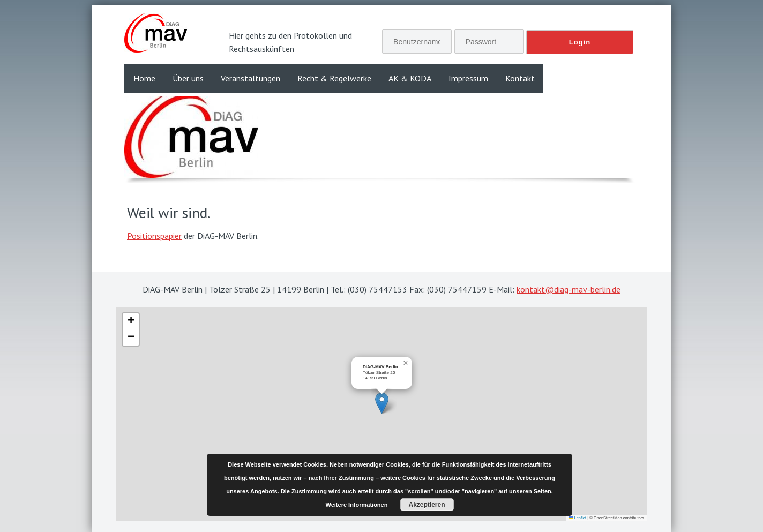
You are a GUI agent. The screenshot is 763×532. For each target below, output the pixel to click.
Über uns (188, 78)
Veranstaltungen (250, 78)
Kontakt (520, 78)
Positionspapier (154, 236)
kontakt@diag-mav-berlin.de (568, 289)
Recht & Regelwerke (334, 78)
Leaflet (578, 518)
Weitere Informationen (357, 505)
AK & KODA (410, 78)
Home (144, 78)
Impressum (468, 78)
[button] (382, 403)
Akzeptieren (427, 505)
